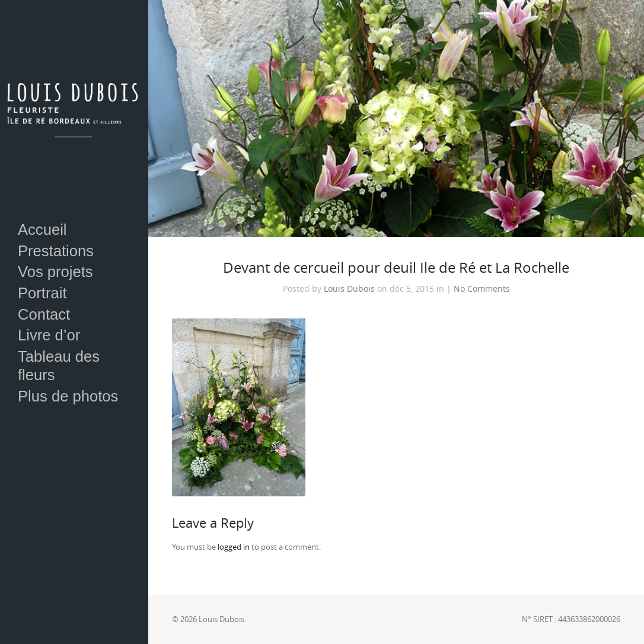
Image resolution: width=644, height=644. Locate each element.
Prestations (56, 251)
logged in (234, 547)
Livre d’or (49, 335)
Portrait (42, 293)
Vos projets (55, 272)
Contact (44, 314)
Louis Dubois (349, 289)
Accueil (42, 229)
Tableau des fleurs (59, 366)
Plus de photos (68, 396)
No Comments (482, 289)
